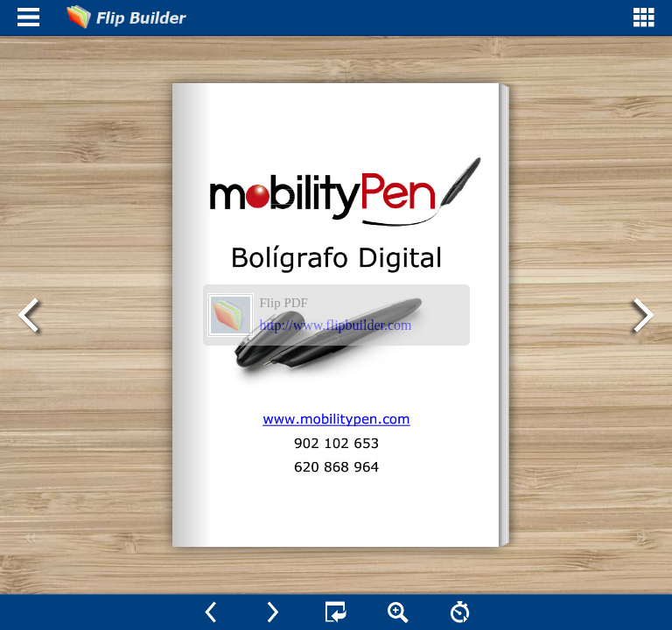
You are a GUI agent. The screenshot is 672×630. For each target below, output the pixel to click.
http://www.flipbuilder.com (336, 325)
